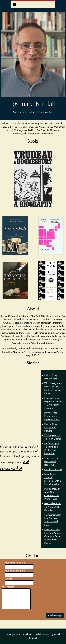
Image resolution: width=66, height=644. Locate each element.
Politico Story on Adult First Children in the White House (52, 494)
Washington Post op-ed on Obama (53, 437)
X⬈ (26, 462)
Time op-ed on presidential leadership (51, 461)
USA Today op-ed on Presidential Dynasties (53, 507)
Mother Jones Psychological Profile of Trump (52, 416)
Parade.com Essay (53, 469)
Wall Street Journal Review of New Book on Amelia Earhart (53, 388)
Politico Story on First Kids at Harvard (52, 427)
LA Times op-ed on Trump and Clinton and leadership (52, 448)
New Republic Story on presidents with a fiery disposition (53, 479)
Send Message (55, 615)
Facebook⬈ (11, 468)
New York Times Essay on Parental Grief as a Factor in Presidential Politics (53, 536)
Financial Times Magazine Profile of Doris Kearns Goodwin (53, 403)
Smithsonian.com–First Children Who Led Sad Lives (53, 520)
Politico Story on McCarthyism (52, 377)
